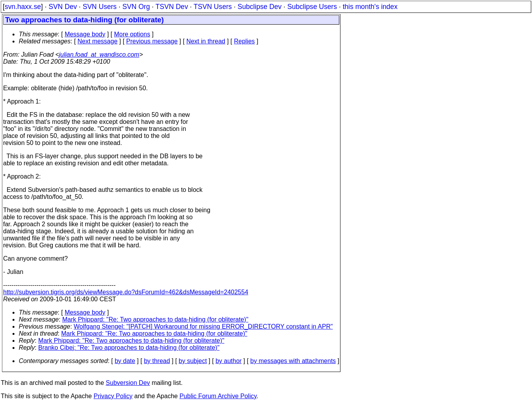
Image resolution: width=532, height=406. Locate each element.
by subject (193, 361)
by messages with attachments (293, 361)
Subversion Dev (128, 383)
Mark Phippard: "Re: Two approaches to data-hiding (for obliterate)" (155, 319)
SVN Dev (63, 7)
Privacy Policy (113, 396)
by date (125, 361)
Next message (97, 41)
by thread (157, 361)
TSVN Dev (172, 7)
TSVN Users (213, 7)
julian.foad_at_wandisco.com (99, 55)
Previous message (152, 41)
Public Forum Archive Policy (218, 396)
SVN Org (136, 7)
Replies (245, 41)
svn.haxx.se (23, 7)
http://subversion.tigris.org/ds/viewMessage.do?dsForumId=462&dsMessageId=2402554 (126, 292)
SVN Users (99, 7)
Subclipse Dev (260, 7)
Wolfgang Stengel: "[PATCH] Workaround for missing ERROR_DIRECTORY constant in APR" (203, 326)
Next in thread (206, 41)
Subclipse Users (312, 7)
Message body (85, 34)
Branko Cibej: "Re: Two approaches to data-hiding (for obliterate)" (129, 348)
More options (132, 34)
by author (228, 361)
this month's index (370, 7)
